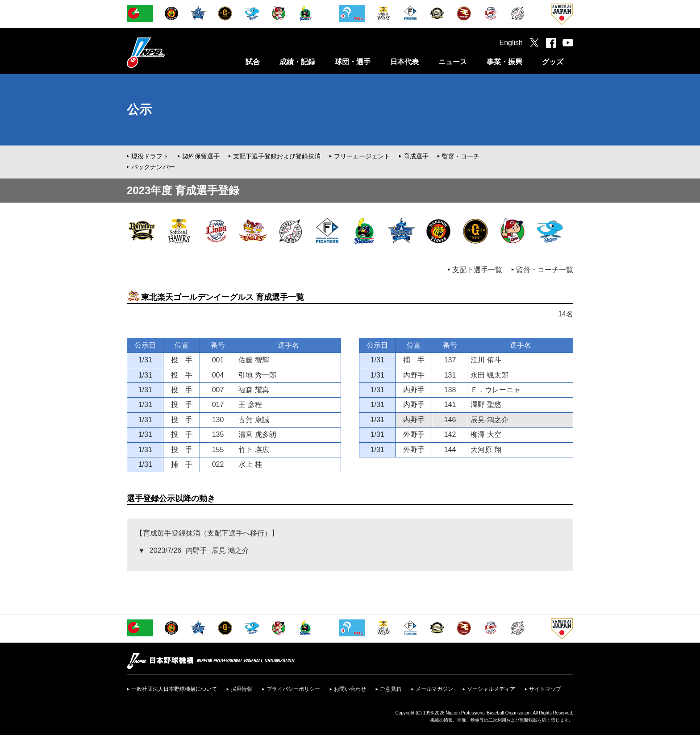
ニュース (453, 62)
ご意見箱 (391, 689)
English (511, 43)
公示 (139, 110)
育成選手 (416, 156)
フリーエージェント (362, 156)
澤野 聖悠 (486, 405)
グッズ (553, 62)
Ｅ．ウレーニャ (496, 390)
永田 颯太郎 (489, 375)
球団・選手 (353, 62)
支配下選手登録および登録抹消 (277, 156)
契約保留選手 (201, 156)
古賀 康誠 (254, 420)
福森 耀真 (254, 390)
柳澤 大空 (486, 434)
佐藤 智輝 (254, 360)
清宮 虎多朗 (257, 434)
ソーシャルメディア (491, 689)
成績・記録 (297, 62)
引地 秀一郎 (257, 375)
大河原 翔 (486, 450)
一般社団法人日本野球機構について (174, 689)
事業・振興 (504, 62)
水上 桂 (250, 464)
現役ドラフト (150, 156)
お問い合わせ (350, 689)
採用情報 (242, 689)
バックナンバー (153, 167)
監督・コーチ (461, 156)
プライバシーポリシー (293, 689)
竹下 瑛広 (254, 450)
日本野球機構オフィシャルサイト (168, 52)
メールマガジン (434, 689)
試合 (253, 62)
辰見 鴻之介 (489, 420)
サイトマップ (545, 689)
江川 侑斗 (486, 360)
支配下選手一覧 (477, 270)
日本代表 (404, 62)
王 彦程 (250, 405)
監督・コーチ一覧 (545, 270)
